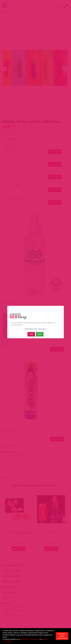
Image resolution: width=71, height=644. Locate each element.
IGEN (40, 334)
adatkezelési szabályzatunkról (30, 639)
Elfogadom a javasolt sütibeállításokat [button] (62, 636)
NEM (31, 334)
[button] (12, 642)
